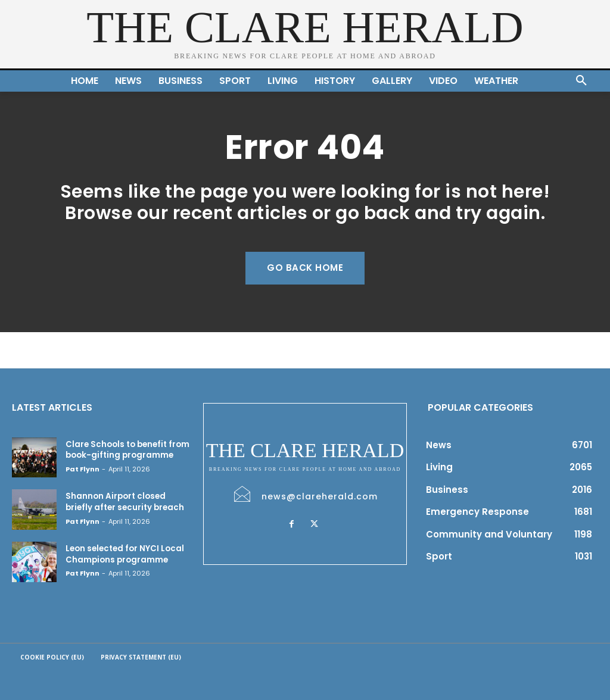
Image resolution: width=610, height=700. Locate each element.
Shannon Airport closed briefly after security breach (124, 501)
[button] (581, 81)
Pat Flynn (83, 468)
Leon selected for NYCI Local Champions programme (123, 554)
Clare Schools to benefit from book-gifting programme (127, 450)
